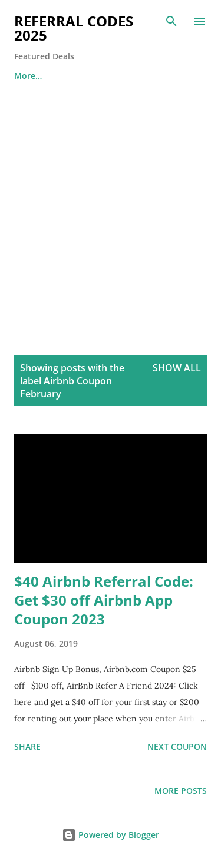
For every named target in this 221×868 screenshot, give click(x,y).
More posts (181, 791)
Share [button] (27, 746)
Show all (177, 368)
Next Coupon (177, 746)
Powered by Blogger (111, 835)
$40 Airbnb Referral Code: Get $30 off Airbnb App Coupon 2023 (104, 600)
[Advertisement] (111, 206)
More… (28, 76)
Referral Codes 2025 (74, 28)
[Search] (171, 21)
